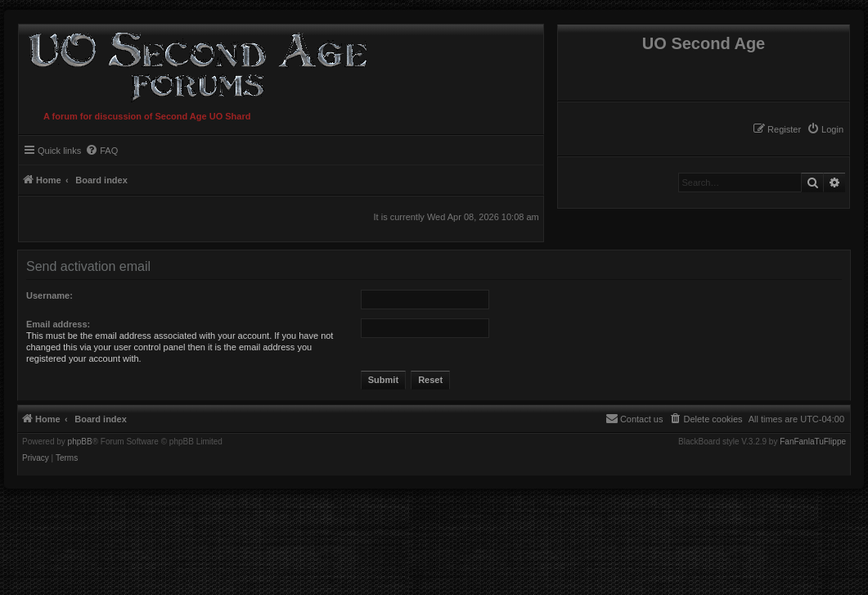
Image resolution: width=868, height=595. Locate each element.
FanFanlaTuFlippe (813, 442)
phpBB (80, 442)
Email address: (58, 324)
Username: (49, 295)
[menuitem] (825, 129)
